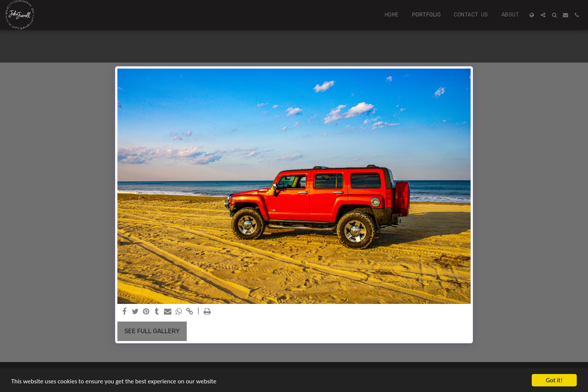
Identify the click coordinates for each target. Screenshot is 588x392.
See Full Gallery (152, 331)
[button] (543, 15)
